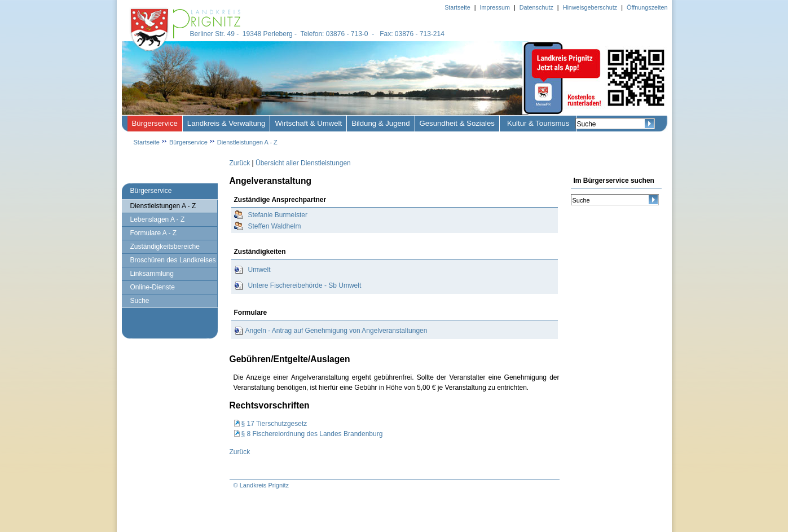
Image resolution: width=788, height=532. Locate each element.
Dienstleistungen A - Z (247, 142)
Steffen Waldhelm (275, 226)
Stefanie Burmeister (278, 215)
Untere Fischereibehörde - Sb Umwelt (305, 285)
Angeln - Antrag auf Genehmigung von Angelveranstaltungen (336, 331)
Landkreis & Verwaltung (226, 123)
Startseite (147, 142)
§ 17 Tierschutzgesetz (274, 424)
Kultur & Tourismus (538, 123)
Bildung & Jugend (380, 123)
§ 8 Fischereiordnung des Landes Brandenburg (312, 434)
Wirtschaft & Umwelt (308, 123)
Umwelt (259, 270)
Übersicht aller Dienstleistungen (303, 163)
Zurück (240, 163)
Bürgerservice (155, 123)
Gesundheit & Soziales (457, 123)
